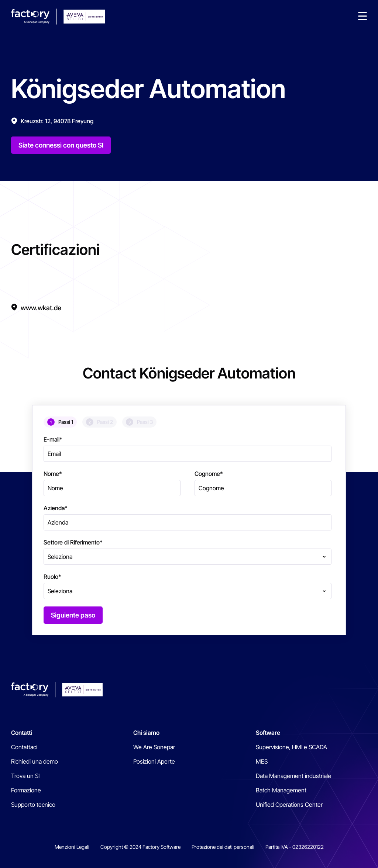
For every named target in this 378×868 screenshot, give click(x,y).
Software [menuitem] (268, 733)
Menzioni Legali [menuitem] (72, 847)
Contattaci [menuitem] (24, 747)
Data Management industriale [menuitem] (293, 776)
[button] (362, 17)
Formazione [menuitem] (26, 790)
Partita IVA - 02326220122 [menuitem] (295, 847)
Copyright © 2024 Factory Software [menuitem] (140, 847)
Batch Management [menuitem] (281, 790)
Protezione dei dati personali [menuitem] (223, 847)
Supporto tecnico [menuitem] (33, 805)
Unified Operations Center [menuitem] (289, 805)
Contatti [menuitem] (22, 733)
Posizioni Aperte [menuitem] (154, 761)
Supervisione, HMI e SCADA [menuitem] (291, 747)
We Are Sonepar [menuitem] (154, 747)
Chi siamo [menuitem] (146, 733)
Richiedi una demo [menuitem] (35, 761)
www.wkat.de (41, 308)
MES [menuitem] (262, 761)
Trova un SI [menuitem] (25, 776)
